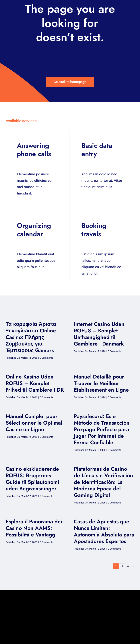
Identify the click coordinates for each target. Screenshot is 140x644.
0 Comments (46, 358)
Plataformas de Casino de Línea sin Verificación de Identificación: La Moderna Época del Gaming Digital (103, 482)
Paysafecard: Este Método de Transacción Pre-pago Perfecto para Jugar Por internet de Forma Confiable (102, 429)
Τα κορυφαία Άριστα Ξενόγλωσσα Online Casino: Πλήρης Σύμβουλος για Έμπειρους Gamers (31, 337)
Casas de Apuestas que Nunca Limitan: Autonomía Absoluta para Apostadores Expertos (104, 531)
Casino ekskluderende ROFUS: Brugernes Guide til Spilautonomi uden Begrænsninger (32, 479)
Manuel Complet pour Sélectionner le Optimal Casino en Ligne (34, 423)
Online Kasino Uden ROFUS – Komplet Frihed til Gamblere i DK (35, 383)
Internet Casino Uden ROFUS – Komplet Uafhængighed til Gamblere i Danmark (99, 334)
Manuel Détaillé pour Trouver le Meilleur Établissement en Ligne (101, 383)
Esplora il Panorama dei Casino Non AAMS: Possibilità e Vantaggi (34, 528)
